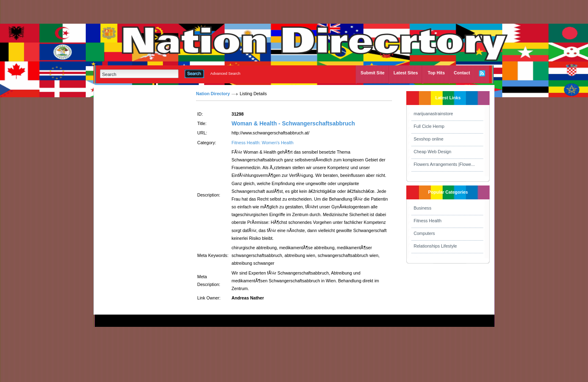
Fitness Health (428, 221)
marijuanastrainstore (433, 114)
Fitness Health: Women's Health (263, 143)
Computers (424, 233)
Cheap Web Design (432, 152)
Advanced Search (225, 74)
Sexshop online (429, 139)
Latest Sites (406, 73)
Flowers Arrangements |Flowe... (444, 164)
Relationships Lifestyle (435, 246)
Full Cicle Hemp (429, 126)
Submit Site (373, 73)
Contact (462, 73)
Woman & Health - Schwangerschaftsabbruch (293, 123)
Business (422, 208)
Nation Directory (213, 94)
